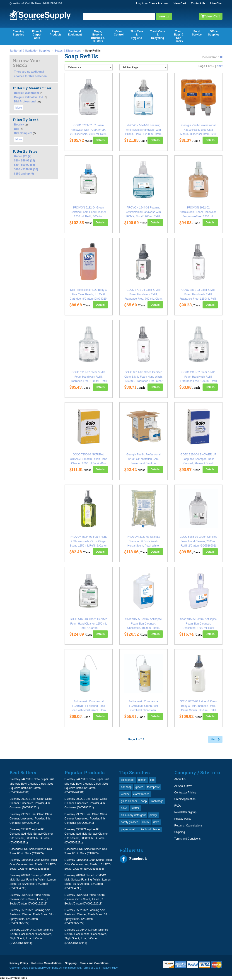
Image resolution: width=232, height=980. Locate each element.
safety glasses (130, 822)
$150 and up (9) (24, 174)
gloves (139, 787)
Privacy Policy (183, 819)
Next (220, 66)
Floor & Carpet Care (37, 35)
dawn (124, 808)
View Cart (180, 3)
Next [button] (215, 739)
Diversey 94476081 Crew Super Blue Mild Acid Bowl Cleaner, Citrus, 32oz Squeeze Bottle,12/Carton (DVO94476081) (32, 786)
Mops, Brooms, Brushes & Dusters (98, 36)
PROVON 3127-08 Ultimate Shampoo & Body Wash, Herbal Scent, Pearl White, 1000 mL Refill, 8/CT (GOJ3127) (144, 546)
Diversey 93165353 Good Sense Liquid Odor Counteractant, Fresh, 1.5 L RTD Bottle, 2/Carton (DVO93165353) (33, 864)
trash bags (157, 801)
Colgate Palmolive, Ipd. (29, 97)
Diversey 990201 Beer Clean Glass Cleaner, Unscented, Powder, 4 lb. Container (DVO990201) (31, 803)
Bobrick (19, 125)
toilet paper (128, 780)
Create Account (159, 3)
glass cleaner (129, 801)
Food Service (197, 33)
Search (164, 16)
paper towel (128, 829)
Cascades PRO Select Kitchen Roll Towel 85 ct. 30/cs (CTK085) (31, 851)
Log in (140, 3)
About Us (180, 779)
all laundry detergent (133, 815)
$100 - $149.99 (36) (26, 169)
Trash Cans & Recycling (158, 35)
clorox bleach (141, 794)
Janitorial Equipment (75, 33)
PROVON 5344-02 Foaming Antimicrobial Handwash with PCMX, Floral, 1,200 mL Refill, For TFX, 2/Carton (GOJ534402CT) (144, 134)
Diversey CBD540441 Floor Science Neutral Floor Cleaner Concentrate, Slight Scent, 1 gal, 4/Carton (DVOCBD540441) (31, 936)
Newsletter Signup (185, 812)
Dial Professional (25, 102)
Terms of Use (91, 968)
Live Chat (216, 3)
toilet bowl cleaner (150, 829)
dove (156, 822)
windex (125, 794)
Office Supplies (214, 33)
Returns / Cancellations (188, 826)
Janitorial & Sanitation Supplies (30, 51)
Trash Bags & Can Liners (179, 36)
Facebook (133, 859)
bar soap (126, 787)
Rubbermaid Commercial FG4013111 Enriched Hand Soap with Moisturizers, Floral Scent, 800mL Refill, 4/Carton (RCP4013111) (88, 710)
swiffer (135, 808)
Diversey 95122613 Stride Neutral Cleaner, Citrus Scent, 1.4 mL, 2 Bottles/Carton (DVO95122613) (30, 899)
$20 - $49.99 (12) (24, 161)
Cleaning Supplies (18, 33)
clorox (146, 822)
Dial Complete (23, 133)
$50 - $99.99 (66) (24, 165)
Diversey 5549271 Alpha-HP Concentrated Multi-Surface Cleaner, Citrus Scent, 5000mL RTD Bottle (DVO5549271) (31, 836)
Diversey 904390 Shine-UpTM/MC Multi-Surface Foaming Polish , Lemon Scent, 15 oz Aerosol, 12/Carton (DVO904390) (33, 882)
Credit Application (185, 799)
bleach (142, 780)
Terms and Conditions (188, 839)
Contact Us (198, 3)
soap (144, 801)
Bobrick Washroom (27, 93)
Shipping (180, 832)
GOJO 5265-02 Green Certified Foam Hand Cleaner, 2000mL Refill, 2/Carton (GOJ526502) (198, 541)
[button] (221, 57)
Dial (17, 129)
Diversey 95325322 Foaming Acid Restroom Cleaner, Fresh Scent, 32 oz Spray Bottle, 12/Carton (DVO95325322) (33, 917)
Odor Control (119, 33)
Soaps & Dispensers (68, 51)
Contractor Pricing (185, 793)
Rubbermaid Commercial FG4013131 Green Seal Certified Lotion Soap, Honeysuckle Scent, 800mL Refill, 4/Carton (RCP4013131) (144, 710)
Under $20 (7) (23, 156)
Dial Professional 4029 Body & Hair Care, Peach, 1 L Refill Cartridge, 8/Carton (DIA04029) (88, 294)
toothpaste (153, 787)
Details (100, 140)
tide (152, 780)
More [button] (19, 108)
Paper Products (56, 33)
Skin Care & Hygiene (137, 35)
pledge (154, 815)
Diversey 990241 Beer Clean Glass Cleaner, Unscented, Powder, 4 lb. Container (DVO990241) (31, 819)
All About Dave (183, 786)
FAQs (178, 806)
